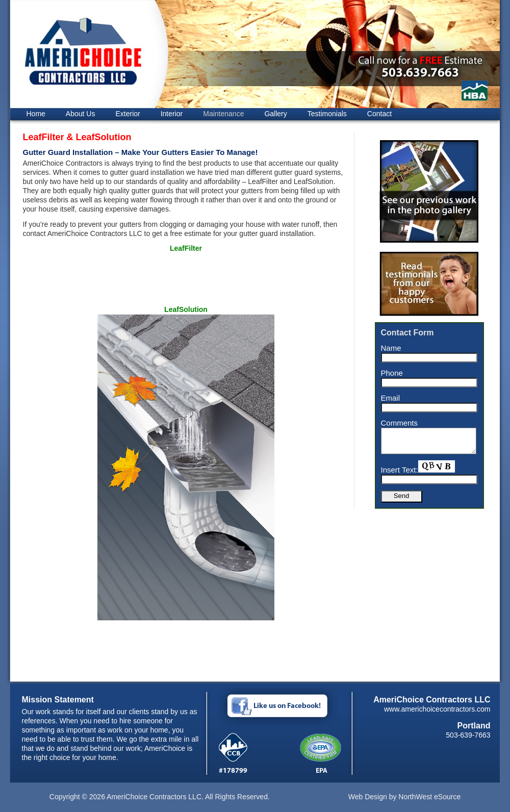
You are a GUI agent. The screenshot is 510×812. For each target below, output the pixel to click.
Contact (379, 114)
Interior (172, 114)
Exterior (127, 114)
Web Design (368, 797)
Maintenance (223, 114)
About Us (81, 114)
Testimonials (327, 114)
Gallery (275, 114)
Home (36, 114)
